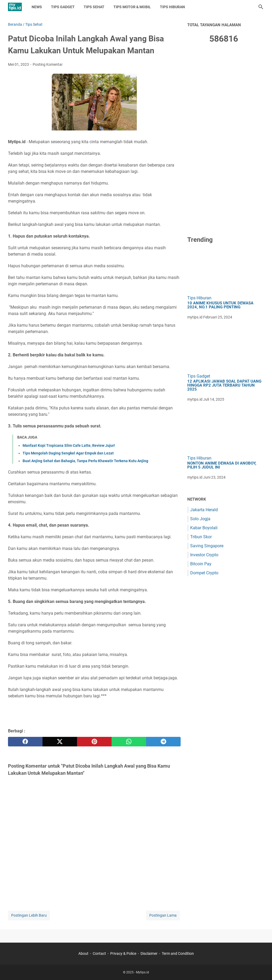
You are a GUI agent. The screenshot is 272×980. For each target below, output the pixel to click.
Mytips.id (143, 972)
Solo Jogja (200, 519)
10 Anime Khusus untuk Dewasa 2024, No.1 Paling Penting (220, 305)
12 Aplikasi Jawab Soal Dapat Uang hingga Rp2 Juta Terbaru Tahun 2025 (224, 385)
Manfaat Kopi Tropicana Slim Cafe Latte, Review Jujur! (69, 445)
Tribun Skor (201, 537)
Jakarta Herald (204, 510)
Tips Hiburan (172, 7)
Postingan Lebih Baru (29, 915)
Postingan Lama (163, 915)
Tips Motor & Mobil (132, 7)
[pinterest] (94, 742)
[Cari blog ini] (261, 7)
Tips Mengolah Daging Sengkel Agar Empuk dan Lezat (68, 453)
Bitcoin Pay (201, 564)
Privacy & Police (123, 953)
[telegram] (163, 742)
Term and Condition (178, 953)
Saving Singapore (207, 546)
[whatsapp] (129, 742)
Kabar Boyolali (204, 528)
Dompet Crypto (204, 573)
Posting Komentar (48, 64)
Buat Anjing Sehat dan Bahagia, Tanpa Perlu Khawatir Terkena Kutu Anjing (85, 461)
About (83, 953)
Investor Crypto (204, 555)
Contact (99, 953)
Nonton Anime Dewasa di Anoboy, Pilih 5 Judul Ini (222, 465)
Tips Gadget (63, 7)
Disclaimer (149, 953)
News (37, 7)
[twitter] (60, 742)
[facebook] (25, 742)
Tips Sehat (94, 7)
